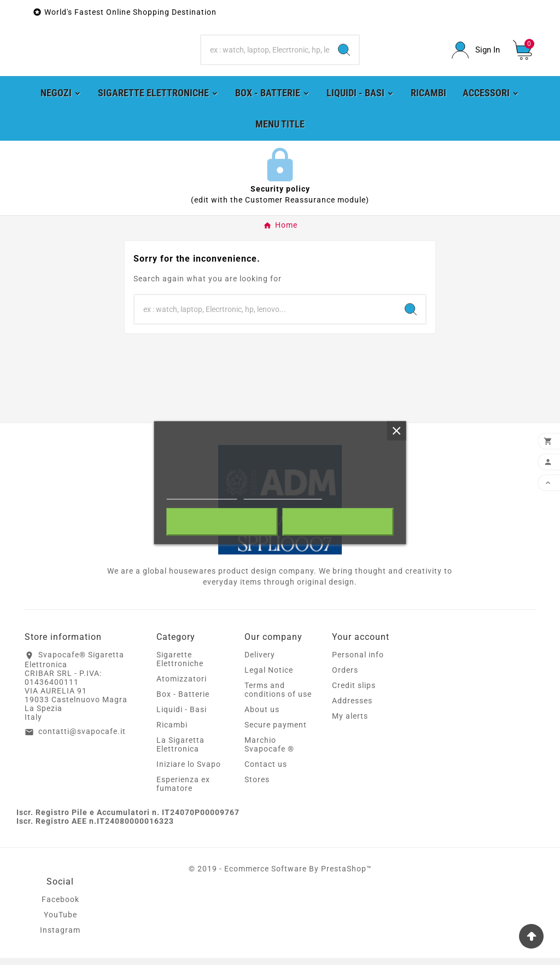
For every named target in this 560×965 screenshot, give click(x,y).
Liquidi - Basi (182, 716)
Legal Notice (269, 677)
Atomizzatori (182, 686)
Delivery (260, 662)
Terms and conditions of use (278, 697)
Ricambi (172, 732)
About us (262, 716)
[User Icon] (476, 53)
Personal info (358, 662)
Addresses (352, 708)
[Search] (265, 54)
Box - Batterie (183, 701)
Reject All (222, 522)
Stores (257, 787)
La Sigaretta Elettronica (180, 752)
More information (202, 494)
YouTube (60, 922)
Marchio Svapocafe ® (269, 752)
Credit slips (354, 692)
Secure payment (276, 732)
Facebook (60, 906)
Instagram (60, 937)
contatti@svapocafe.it (82, 738)
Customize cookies (282, 494)
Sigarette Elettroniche (180, 666)
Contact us (266, 771)
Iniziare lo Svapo (189, 771)
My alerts (350, 723)
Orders (345, 677)
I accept (338, 522)
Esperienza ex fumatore (183, 791)
